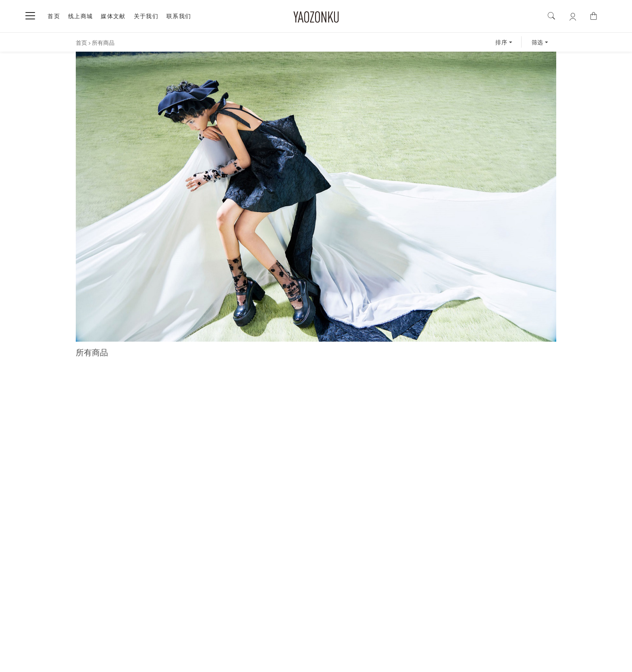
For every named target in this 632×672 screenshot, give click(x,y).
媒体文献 (113, 16)
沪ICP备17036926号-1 (271, 661)
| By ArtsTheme (366, 661)
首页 (54, 16)
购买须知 (241, 625)
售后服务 (310, 625)
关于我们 (146, 16)
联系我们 (179, 16)
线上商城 (81, 16)
